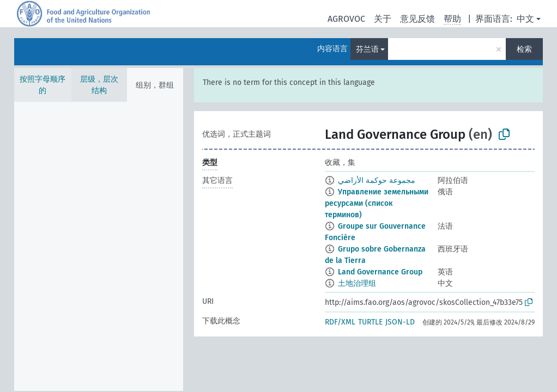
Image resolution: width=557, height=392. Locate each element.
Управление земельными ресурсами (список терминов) (377, 203)
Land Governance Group (380, 272)
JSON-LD (400, 322)
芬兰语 (367, 49)
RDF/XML (340, 322)
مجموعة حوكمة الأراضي (377, 180)
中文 (525, 19)
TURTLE (370, 322)
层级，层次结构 (99, 85)
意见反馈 (417, 19)
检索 (524, 49)
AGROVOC (346, 19)
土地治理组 (357, 283)
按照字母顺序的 (43, 85)
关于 (383, 19)
